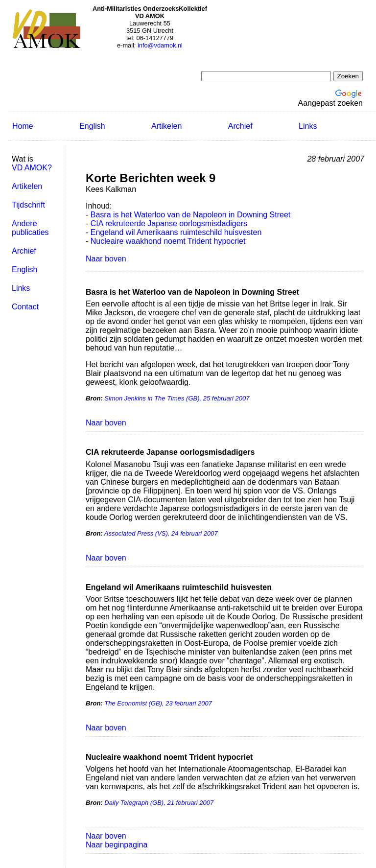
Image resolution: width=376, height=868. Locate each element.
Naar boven (106, 259)
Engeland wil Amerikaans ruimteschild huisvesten (176, 232)
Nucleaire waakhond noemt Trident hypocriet (168, 241)
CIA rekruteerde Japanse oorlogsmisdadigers (169, 223)
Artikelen (166, 126)
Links (308, 126)
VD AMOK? (32, 168)
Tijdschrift (28, 205)
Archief (240, 126)
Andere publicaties (30, 228)
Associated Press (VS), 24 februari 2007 (161, 533)
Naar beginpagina (117, 845)
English (92, 126)
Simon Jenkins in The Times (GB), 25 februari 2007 (177, 398)
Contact (25, 307)
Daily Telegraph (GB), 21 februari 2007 (159, 803)
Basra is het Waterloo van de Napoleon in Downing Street (191, 215)
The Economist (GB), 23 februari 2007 (158, 703)
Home (23, 126)
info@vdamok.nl (160, 45)
